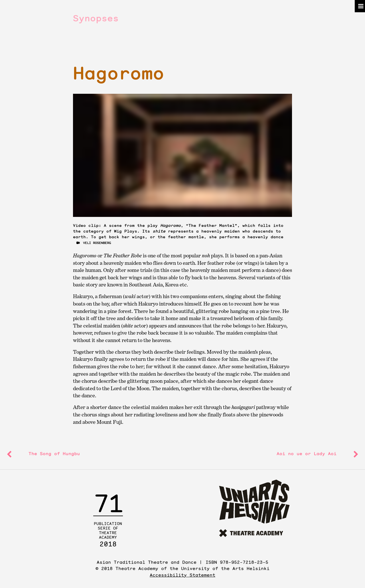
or (307, 453)
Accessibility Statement (182, 575)
